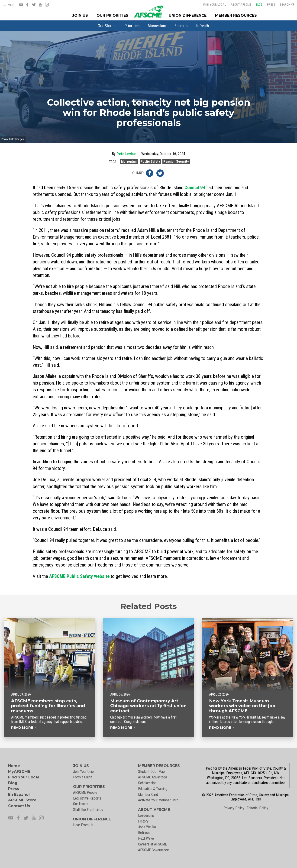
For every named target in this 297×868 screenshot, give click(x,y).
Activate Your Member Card (158, 800)
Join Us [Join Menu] (80, 15)
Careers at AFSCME (152, 844)
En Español (19, 795)
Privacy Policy (234, 808)
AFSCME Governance (153, 850)
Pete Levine (126, 154)
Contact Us (19, 806)
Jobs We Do (147, 827)
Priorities (132, 26)
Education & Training (153, 789)
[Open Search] (287, 5)
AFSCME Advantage (153, 777)
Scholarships (147, 783)
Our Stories (107, 26)
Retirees (144, 833)
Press (268, 4)
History (143, 821)
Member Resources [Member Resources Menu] (236, 15)
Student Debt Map (151, 772)
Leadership (146, 815)
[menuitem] (107, 26)
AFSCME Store (22, 800)
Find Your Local (212, 4)
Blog (256, 4)
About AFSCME (238, 4)
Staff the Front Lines (88, 810)
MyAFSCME (19, 772)
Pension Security (176, 162)
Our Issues (81, 804)
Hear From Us (83, 825)
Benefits (181, 26)
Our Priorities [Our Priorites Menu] (112, 15)
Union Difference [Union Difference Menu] (188, 15)
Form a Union (83, 777)
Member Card (148, 795)
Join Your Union (84, 772)
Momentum (157, 26)
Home (14, 766)
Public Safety (150, 162)
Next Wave (146, 838)
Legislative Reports (87, 798)
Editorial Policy (257, 808)
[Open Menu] (9, 5)
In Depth (202, 26)
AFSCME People (85, 792)
